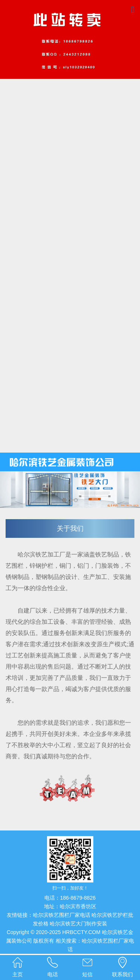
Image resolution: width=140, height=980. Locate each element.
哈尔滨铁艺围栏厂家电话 (62, 915)
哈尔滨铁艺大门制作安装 (78, 924)
